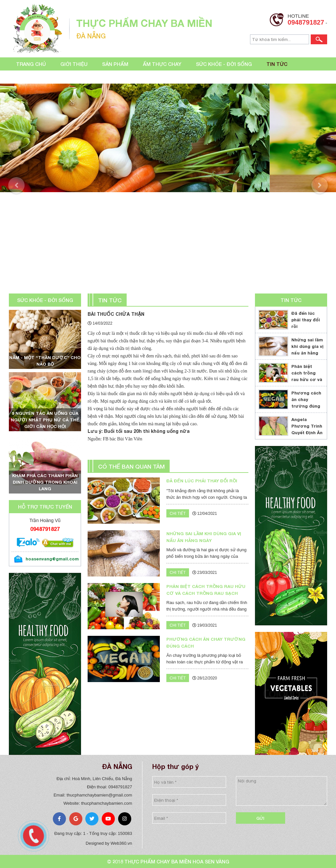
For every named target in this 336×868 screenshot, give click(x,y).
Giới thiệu (74, 64)
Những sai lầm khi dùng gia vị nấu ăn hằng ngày (307, 350)
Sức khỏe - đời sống (224, 64)
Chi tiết (178, 514)
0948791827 (306, 22)
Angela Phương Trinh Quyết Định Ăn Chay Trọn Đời (307, 429)
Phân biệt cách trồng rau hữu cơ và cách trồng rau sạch (307, 379)
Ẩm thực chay (162, 64)
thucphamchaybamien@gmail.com (99, 795)
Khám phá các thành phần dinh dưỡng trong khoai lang (45, 482)
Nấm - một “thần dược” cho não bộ (45, 361)
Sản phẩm (115, 64)
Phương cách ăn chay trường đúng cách (306, 403)
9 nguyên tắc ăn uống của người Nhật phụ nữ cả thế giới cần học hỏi (45, 420)
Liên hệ (25, 77)
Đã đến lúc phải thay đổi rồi (306, 320)
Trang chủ (31, 64)
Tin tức (277, 64)
